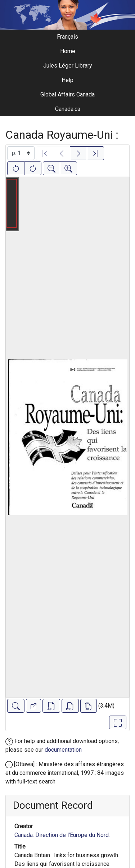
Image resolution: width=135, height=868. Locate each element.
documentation (63, 750)
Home (68, 51)
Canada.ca (68, 109)
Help (67, 80)
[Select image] (21, 153)
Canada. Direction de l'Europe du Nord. (62, 835)
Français (67, 37)
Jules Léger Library (68, 66)
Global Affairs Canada (67, 94)
